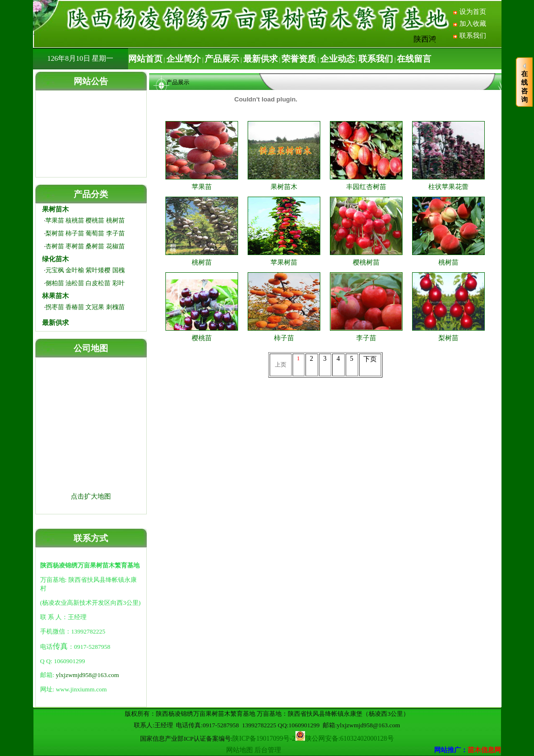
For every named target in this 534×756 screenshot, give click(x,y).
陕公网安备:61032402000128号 (349, 739)
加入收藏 (473, 24)
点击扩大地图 (91, 496)
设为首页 (473, 12)
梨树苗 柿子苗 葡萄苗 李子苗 (85, 233)
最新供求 (55, 323)
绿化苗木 (55, 259)
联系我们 (473, 36)
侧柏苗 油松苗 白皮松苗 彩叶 (85, 283)
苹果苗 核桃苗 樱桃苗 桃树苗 (85, 220)
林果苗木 (55, 296)
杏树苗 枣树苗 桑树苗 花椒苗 (85, 246)
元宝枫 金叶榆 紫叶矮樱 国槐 (85, 270)
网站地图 (240, 750)
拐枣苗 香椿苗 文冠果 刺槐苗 (85, 307)
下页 (370, 359)
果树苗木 (55, 209)
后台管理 (268, 750)
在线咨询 (524, 83)
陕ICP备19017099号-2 (264, 739)
